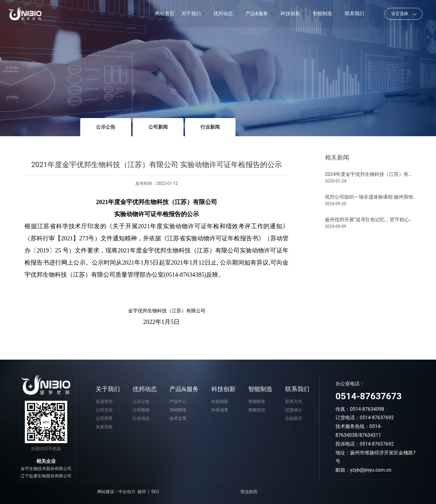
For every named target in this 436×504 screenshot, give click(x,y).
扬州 (142, 492)
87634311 (370, 435)
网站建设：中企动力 (116, 492)
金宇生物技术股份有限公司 (46, 469)
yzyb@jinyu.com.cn (371, 470)
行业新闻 (210, 127)
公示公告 (106, 127)
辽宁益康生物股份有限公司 (46, 476)
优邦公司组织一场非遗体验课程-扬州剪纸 (369, 197)
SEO (155, 492)
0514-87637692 (377, 418)
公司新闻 (158, 127)
